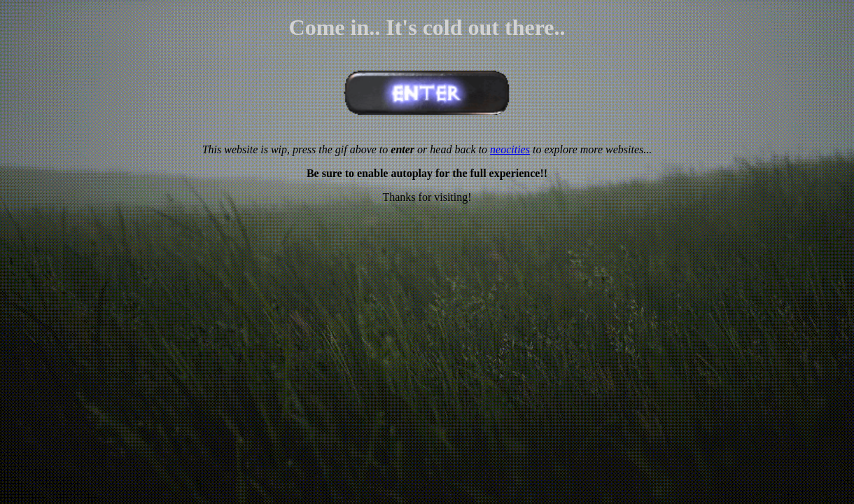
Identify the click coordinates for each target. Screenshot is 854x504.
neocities (510, 149)
